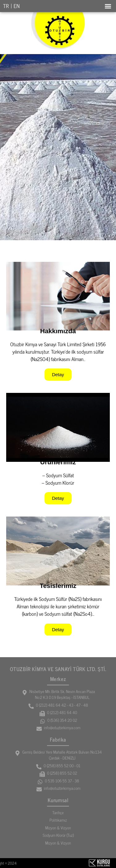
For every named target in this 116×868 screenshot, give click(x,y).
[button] (108, 6)
